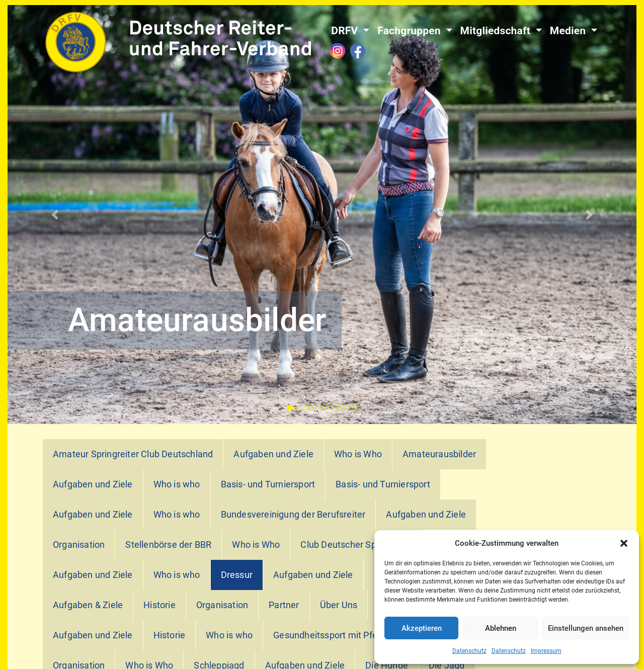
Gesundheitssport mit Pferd (329, 635)
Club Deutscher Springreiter (357, 545)
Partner (284, 605)
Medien (569, 31)
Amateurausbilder (439, 454)
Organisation (79, 545)
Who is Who (358, 454)
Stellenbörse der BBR (168, 545)
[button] (624, 543)
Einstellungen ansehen (586, 628)
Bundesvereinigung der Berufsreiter (293, 515)
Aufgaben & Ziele (88, 605)
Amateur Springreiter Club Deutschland (133, 454)
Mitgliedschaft (497, 31)
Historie (159, 605)
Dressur (237, 575)
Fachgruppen (410, 31)
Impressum (546, 651)
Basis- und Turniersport (268, 484)
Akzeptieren (422, 628)
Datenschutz (469, 651)
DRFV (346, 31)
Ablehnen (501, 628)
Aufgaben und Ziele (273, 454)
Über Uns (339, 605)
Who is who (177, 484)
